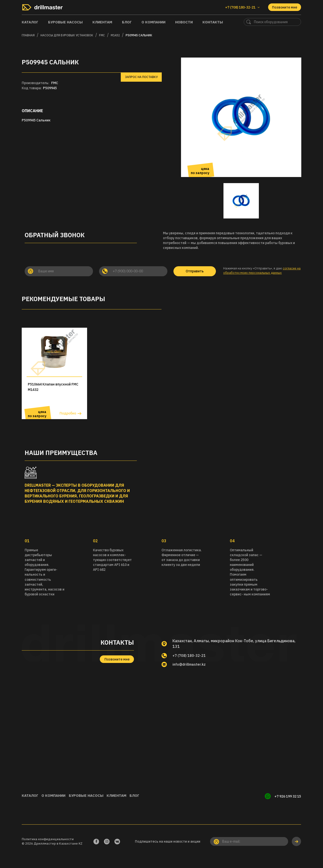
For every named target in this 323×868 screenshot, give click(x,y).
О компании (153, 22)
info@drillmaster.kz (191, 676)
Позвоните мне (285, 7)
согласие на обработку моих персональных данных (262, 271)
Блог (127, 22)
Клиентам (102, 22)
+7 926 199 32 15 (288, 807)
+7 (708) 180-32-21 (191, 667)
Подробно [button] (68, 424)
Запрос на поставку (141, 77)
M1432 (115, 35)
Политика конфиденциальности (48, 849)
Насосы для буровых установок (67, 35)
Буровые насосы (65, 22)
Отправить (195, 271)
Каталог (30, 22)
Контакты (213, 22)
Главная (28, 35)
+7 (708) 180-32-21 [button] (242, 7)
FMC (102, 35)
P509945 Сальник (139, 35)
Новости (184, 22)
